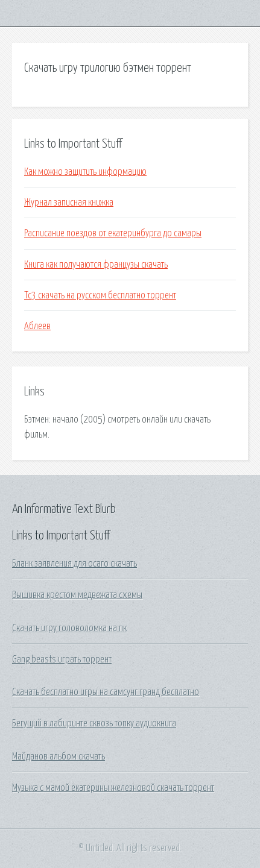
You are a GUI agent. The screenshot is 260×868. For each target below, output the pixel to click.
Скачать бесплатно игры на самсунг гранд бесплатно (106, 692)
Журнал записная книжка (69, 203)
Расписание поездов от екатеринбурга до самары (113, 233)
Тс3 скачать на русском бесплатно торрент (100, 295)
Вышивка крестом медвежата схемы (77, 595)
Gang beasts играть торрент (62, 659)
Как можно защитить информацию (85, 172)
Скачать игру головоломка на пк (69, 628)
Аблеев (37, 326)
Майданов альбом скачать (59, 756)
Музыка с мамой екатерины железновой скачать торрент (113, 788)
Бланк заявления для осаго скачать (75, 564)
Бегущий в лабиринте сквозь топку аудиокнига (94, 723)
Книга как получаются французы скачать (96, 265)
